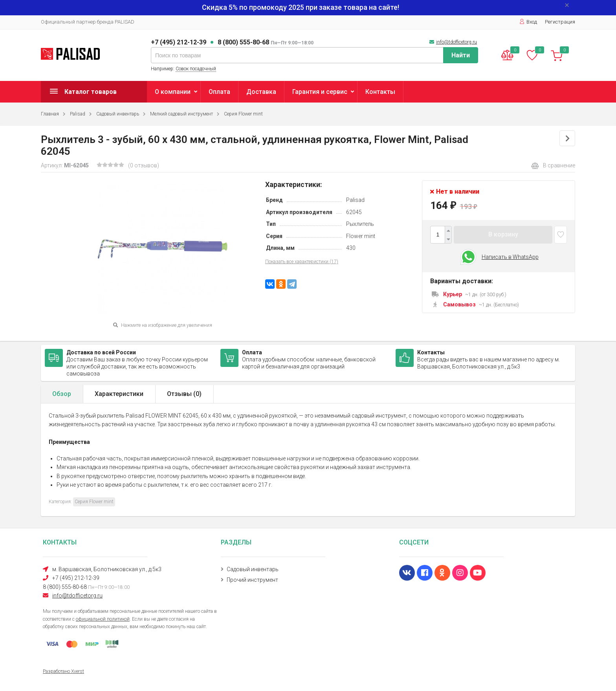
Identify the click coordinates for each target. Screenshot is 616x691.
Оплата (219, 92)
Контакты (380, 92)
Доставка (261, 92)
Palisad (78, 114)
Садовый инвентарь (118, 114)
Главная (50, 114)
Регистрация (560, 22)
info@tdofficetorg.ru (456, 42)
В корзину (503, 234)
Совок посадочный (196, 69)
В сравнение (553, 166)
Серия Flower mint (243, 114)
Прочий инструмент (252, 580)
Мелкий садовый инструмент (181, 114)
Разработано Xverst (63, 671)
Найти (461, 55)
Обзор (62, 394)
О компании (173, 92)
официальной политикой (103, 619)
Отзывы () (184, 394)
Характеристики (119, 394)
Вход (528, 22)
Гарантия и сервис (320, 92)
